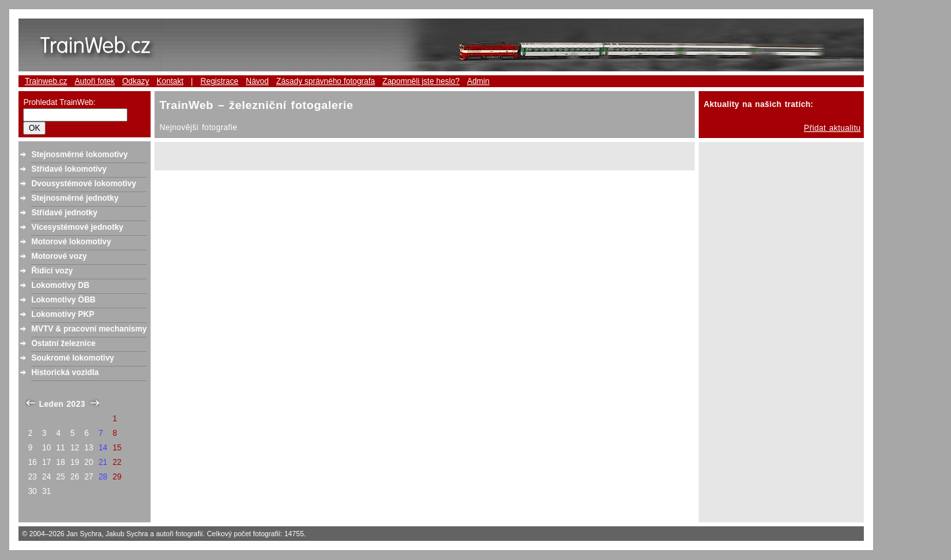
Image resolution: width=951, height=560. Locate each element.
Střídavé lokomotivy (69, 169)
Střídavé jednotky (64, 213)
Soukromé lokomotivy (72, 358)
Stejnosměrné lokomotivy (79, 155)
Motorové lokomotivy (71, 242)
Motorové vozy (59, 256)
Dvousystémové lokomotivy (84, 184)
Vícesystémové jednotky (77, 227)
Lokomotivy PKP (62, 314)
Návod (257, 81)
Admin (478, 81)
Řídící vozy (52, 271)
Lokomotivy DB (60, 285)
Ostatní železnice (63, 343)
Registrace (220, 81)
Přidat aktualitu (832, 128)
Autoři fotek (95, 81)
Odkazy (136, 81)
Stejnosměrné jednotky (75, 198)
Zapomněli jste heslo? (421, 81)
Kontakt (170, 81)
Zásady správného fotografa (325, 81)
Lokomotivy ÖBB (63, 300)
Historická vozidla (65, 372)
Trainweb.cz (46, 81)
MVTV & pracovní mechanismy (89, 329)
